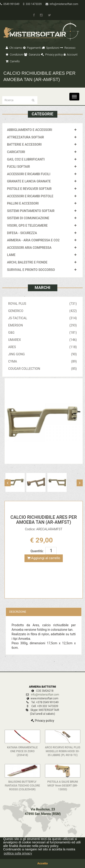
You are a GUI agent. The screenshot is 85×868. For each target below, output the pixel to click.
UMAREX (42, 340)
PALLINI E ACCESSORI (23, 203)
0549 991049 (10, 4)
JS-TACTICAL (42, 318)
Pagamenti (32, 48)
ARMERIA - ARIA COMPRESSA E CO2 (33, 240)
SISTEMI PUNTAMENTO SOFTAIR (31, 211)
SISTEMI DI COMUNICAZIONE (28, 218)
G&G (42, 333)
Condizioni (15, 55)
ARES (42, 347)
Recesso (68, 48)
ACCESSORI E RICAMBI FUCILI (29, 174)
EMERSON (42, 325)
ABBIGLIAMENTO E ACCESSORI (30, 130)
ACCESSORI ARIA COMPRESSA (29, 248)
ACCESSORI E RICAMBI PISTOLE (30, 196)
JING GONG (42, 354)
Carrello (13, 61)
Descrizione (18, 612)
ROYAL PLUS (42, 304)
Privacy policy (52, 55)
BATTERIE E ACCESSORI (24, 144)
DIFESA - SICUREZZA (22, 233)
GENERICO (42, 311)
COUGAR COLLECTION (42, 369)
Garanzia (32, 55)
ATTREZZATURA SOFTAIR (25, 137)
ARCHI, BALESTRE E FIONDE (27, 262)
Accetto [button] (42, 863)
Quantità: (37, 551)
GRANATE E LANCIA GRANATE (29, 181)
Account (71, 55)
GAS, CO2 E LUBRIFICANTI (26, 159)
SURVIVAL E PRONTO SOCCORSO (31, 270)
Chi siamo (14, 48)
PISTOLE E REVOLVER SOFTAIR (29, 189)
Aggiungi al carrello (44, 558)
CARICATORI (16, 152)
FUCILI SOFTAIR (18, 167)
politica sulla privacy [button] (18, 853)
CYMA (42, 361)
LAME (11, 255)
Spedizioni (51, 48)
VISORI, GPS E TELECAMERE (27, 226)
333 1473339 (32, 4)
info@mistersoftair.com (62, 4)
